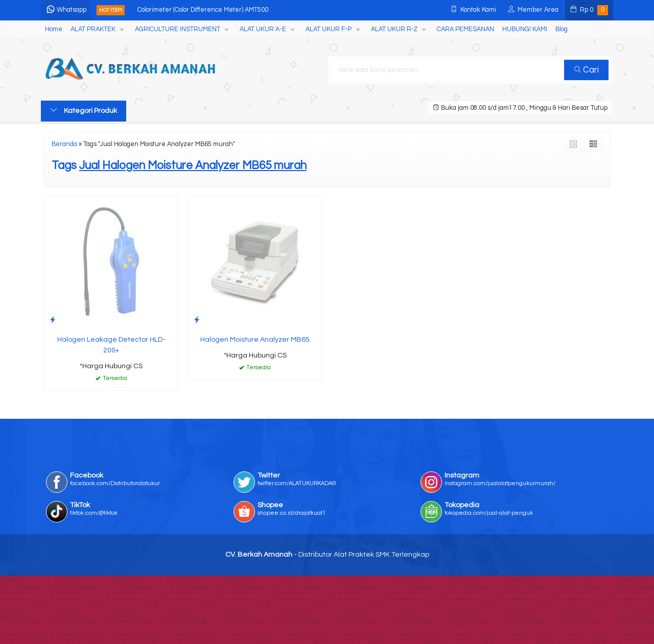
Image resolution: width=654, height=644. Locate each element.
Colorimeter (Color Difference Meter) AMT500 (203, 10)
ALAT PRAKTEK (93, 29)
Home (54, 29)
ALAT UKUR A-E (263, 29)
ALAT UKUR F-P (329, 29)
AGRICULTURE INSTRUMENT (178, 29)
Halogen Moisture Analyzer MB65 (255, 340)
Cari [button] (587, 70)
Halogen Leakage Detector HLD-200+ (111, 345)
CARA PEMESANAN (465, 29)
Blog (562, 29)
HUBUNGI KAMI (525, 29)
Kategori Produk (84, 110)
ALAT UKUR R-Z (394, 29)
